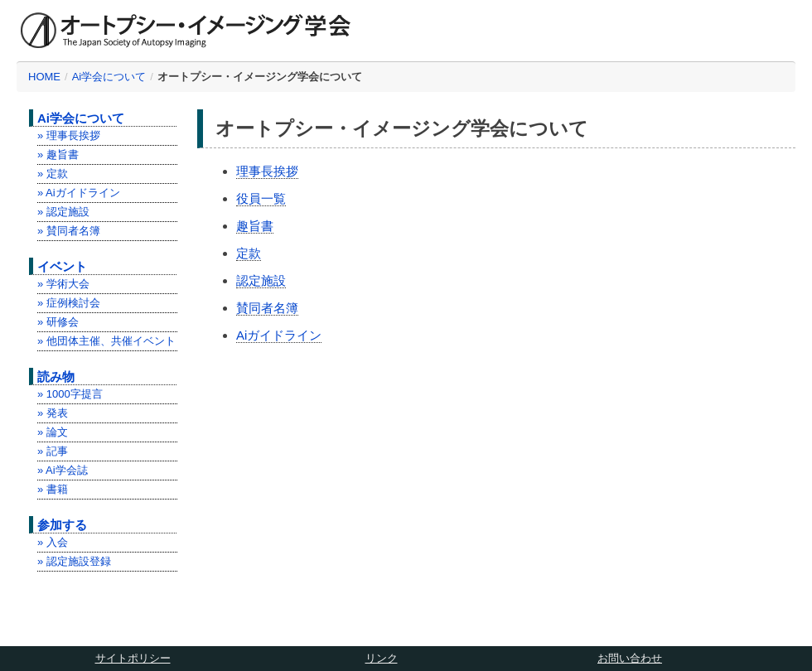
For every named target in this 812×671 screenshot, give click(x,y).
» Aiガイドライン (79, 193)
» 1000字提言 (70, 394)
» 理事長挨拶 (69, 135)
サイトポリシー (133, 658)
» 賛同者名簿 (69, 231)
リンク (382, 658)
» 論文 (53, 432)
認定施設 (261, 280)
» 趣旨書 (58, 154)
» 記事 (53, 451)
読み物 (56, 377)
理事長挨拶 (267, 171)
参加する (62, 525)
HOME (44, 77)
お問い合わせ (630, 658)
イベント (62, 266)
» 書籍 (53, 489)
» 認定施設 (63, 212)
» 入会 (53, 542)
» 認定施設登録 (74, 561)
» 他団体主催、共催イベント (106, 341)
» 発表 (53, 413)
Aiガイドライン (279, 335)
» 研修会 (58, 322)
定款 (249, 253)
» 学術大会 (63, 284)
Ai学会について (109, 77)
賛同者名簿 (267, 308)
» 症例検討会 (69, 303)
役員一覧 (261, 198)
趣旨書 (255, 226)
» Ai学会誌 (63, 470)
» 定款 (53, 174)
